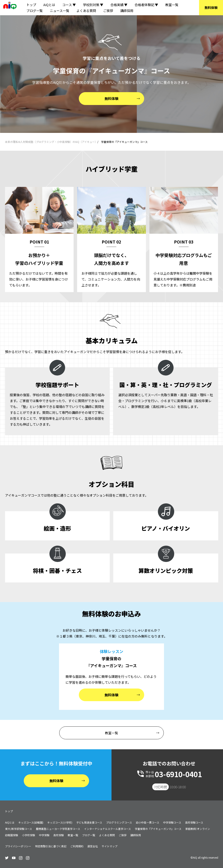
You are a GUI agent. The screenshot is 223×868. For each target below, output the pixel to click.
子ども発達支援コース (89, 822)
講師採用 (127, 11)
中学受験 (44, 835)
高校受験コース (194, 822)
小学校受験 (29, 835)
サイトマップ (110, 846)
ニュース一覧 (60, 11)
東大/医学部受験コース (19, 829)
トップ (31, 5)
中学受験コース (172, 822)
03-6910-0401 (178, 774)
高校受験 (59, 835)
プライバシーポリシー (18, 846)
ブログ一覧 (35, 11)
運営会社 (93, 846)
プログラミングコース (119, 822)
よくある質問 (86, 11)
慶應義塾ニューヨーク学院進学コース (58, 829)
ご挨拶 (108, 11)
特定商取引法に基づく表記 (51, 846)
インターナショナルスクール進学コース (107, 829)
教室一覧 (172, 5)
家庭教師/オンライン (198, 829)
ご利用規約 (77, 846)
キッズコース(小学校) (60, 822)
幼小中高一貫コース (148, 822)
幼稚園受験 (12, 835)
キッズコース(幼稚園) (31, 822)
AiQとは (49, 5)
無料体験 (211, 8)
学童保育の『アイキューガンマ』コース (158, 829)
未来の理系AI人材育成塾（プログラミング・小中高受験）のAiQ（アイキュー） (51, 142)
